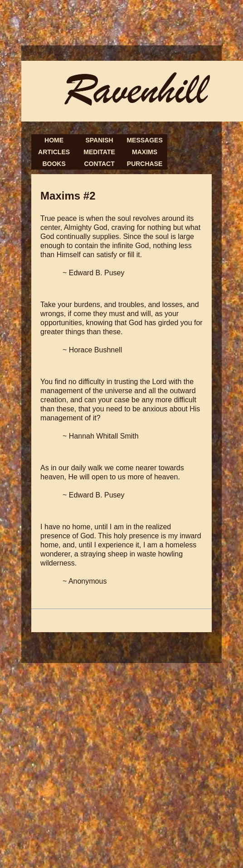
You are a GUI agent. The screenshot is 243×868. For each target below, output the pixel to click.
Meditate (99, 152)
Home (54, 140)
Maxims (145, 152)
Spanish (99, 140)
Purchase (145, 164)
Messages (144, 140)
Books (54, 164)
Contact (99, 164)
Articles (54, 152)
